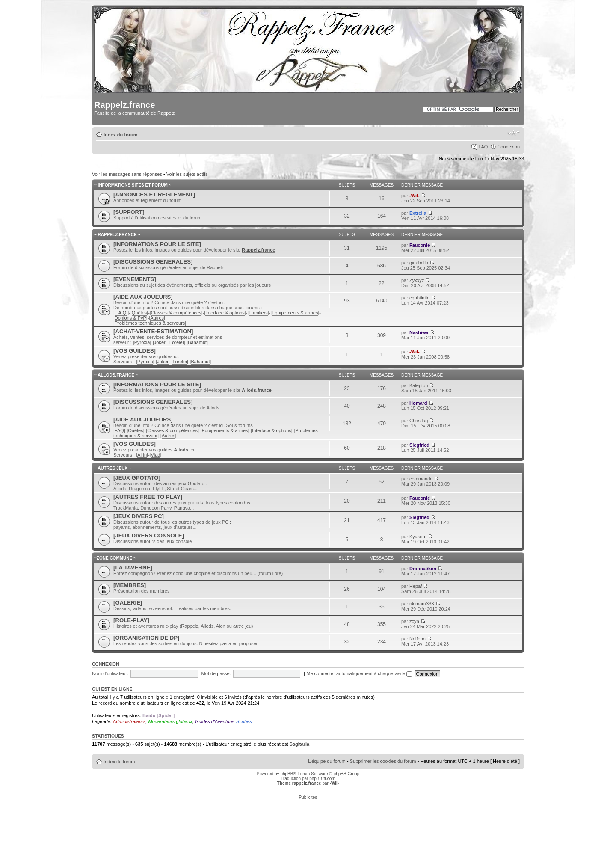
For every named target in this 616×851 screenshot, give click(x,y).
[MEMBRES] (130, 585)
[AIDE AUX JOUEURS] (143, 297)
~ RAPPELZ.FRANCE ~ (117, 235)
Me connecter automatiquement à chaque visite (359, 673)
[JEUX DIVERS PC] (139, 516)
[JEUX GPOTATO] (137, 478)
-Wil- (415, 196)
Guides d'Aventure (214, 721)
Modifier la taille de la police (514, 133)
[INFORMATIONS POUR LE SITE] (157, 244)
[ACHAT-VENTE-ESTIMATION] (153, 331)
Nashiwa (419, 332)
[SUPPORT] (129, 212)
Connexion (508, 147)
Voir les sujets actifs (187, 174)
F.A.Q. (121, 313)
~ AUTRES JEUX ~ (113, 468)
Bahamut (197, 342)
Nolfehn (418, 639)
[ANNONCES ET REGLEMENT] (154, 194)
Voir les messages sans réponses (127, 174)
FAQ (483, 147)
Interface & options (225, 313)
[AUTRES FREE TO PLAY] (148, 497)
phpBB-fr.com (322, 778)
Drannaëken (423, 569)
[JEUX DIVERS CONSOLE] (149, 535)
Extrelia (418, 213)
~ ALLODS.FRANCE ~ (116, 375)
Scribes (244, 721)
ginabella (419, 263)
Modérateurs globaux (170, 721)
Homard (418, 403)
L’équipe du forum (327, 761)
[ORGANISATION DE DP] (146, 638)
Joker (160, 342)
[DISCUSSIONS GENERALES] (153, 262)
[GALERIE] (128, 603)
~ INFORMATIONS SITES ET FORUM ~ (133, 185)
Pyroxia (142, 342)
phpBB (287, 774)
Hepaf (416, 586)
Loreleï (177, 342)
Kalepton (419, 385)
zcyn (414, 621)
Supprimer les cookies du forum (383, 761)
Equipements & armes (295, 313)
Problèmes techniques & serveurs (150, 323)
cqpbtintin (419, 298)
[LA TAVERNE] (133, 568)
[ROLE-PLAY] (131, 620)
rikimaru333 (422, 604)
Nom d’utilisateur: (110, 673)
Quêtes (139, 313)
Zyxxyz (417, 280)
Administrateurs (129, 721)
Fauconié (420, 245)
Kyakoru (418, 537)
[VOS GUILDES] (135, 351)
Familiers (258, 313)
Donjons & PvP (130, 318)
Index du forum (120, 135)
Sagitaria (299, 744)
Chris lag (419, 421)
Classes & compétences (176, 313)
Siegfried (419, 445)
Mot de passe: (216, 673)
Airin (142, 455)
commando (421, 479)
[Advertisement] (308, 819)
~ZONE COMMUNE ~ (115, 558)
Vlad (155, 455)
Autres (157, 318)
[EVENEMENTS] (135, 279)
